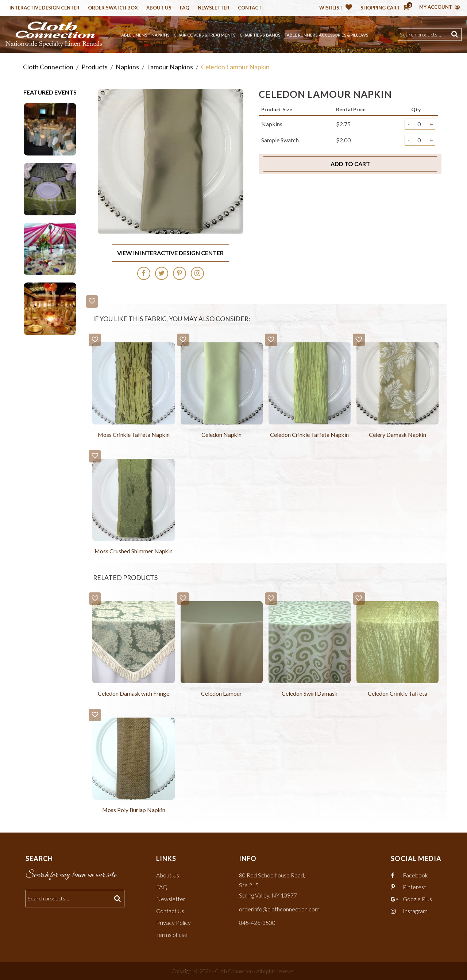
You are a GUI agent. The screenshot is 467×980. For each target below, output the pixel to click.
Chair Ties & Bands (260, 35)
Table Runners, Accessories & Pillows (326, 35)
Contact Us (170, 911)
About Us (159, 8)
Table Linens (133, 35)
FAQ (162, 887)
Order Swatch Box (113, 8)
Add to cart (350, 164)
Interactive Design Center (45, 8)
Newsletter (214, 8)
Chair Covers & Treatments (204, 35)
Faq (185, 8)
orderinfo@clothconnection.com (279, 909)
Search (456, 34)
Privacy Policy (173, 923)
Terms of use (172, 934)
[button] (92, 301)
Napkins (160, 35)
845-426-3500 (257, 923)
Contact (250, 8)
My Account (439, 7)
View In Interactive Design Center (170, 252)
